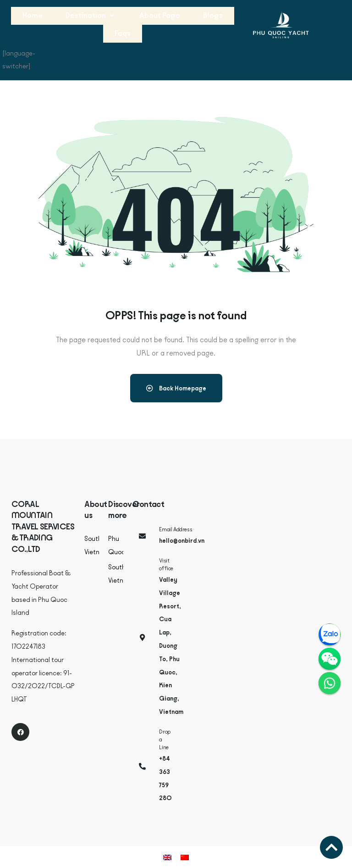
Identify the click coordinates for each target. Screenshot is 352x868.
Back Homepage (176, 388)
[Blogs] (213, 16)
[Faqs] (123, 34)
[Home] (33, 16)
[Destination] (91, 16)
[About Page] (160, 16)
